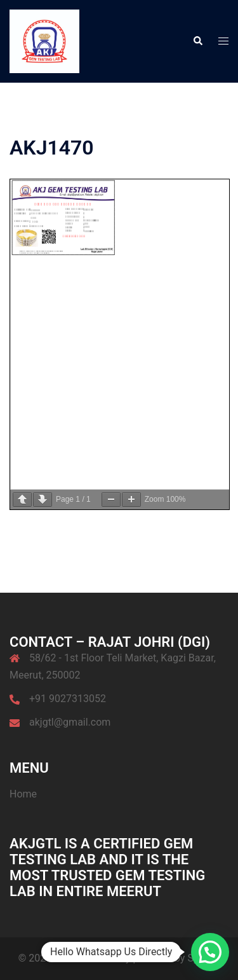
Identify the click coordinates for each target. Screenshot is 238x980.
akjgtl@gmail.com (70, 722)
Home (23, 794)
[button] (197, 41)
